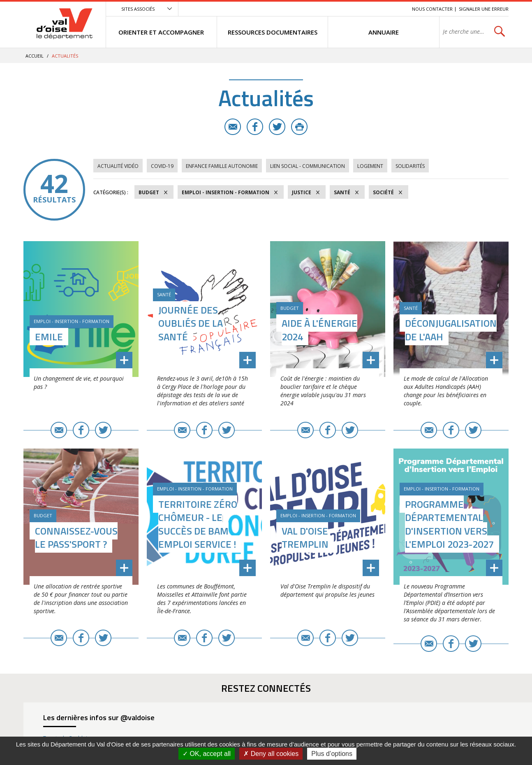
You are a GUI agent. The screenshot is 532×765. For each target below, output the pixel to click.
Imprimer (299, 127)
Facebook (255, 127)
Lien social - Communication (308, 166)
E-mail (233, 127)
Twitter (277, 127)
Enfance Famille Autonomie (222, 166)
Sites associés (138, 9)
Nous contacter (432, 9)
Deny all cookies (271, 754)
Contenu (367, 9)
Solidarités (410, 166)
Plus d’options (332, 754)
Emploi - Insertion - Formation (226, 192)
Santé (342, 192)
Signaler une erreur (484, 9)
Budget (149, 192)
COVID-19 (162, 166)
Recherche (394, 9)
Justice (302, 192)
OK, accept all (207, 754)
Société (383, 192)
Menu (346, 9)
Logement (370, 166)
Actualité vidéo (118, 166)
